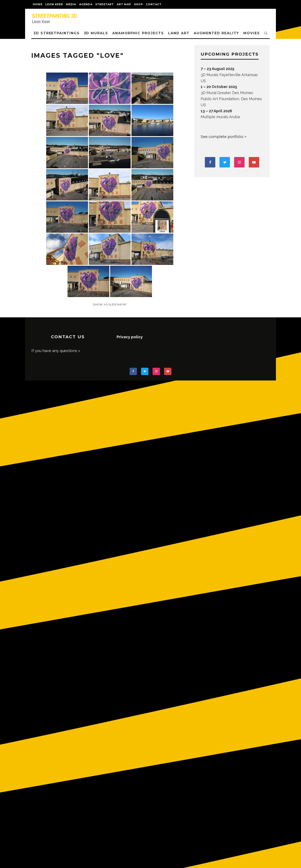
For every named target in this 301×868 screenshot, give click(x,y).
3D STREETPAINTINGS (57, 33)
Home (38, 4)
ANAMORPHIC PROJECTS (138, 33)
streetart (105, 4)
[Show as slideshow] (110, 304)
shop (138, 4)
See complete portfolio (222, 137)
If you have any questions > (56, 351)
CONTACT (154, 4)
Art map (124, 4)
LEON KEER (54, 4)
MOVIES (252, 33)
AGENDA (86, 4)
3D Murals (96, 33)
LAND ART (179, 33)
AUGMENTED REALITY (217, 33)
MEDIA (71, 4)
